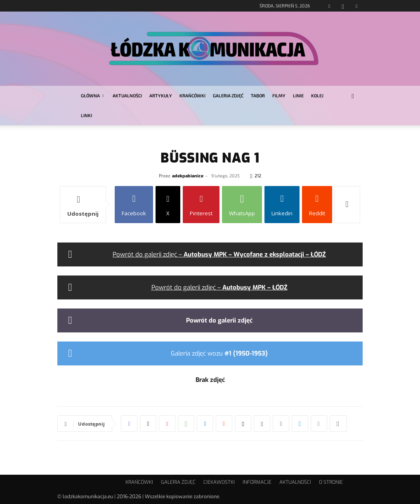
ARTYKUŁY (161, 95)
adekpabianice (188, 175)
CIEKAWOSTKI (219, 482)
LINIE (298, 95)
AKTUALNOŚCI (127, 95)
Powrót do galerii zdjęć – (219, 254)
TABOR (258, 95)
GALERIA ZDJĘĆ (228, 95)
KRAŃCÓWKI (192, 95)
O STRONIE (331, 482)
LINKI (86, 115)
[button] (353, 96)
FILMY (279, 95)
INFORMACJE (257, 482)
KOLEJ (317, 95)
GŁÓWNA (92, 95)
